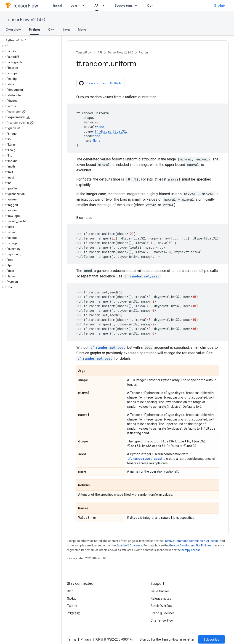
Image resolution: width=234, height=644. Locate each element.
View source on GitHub (100, 83)
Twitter (72, 606)
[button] (30, 46)
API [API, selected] (97, 5)
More (82, 29)
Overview (13, 29)
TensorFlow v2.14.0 (25, 20)
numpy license (191, 550)
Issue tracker (160, 591)
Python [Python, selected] (34, 29)
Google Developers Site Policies (190, 545)
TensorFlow (84, 52)
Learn (75, 5)
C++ (51, 29)
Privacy (86, 639)
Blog (70, 591)
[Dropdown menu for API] (105, 5)
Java (66, 29)
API (100, 52)
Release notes (161, 599)
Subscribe (211, 639)
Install (58, 5)
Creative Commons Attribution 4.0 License (191, 541)
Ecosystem (123, 5)
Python (143, 52)
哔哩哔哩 (73, 613)
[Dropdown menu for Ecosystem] (137, 5)
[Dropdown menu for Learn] (85, 5)
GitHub (219, 5)
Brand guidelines (163, 613)
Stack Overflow (162, 606)
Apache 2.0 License (129, 545)
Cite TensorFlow (162, 620)
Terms (72, 639)
